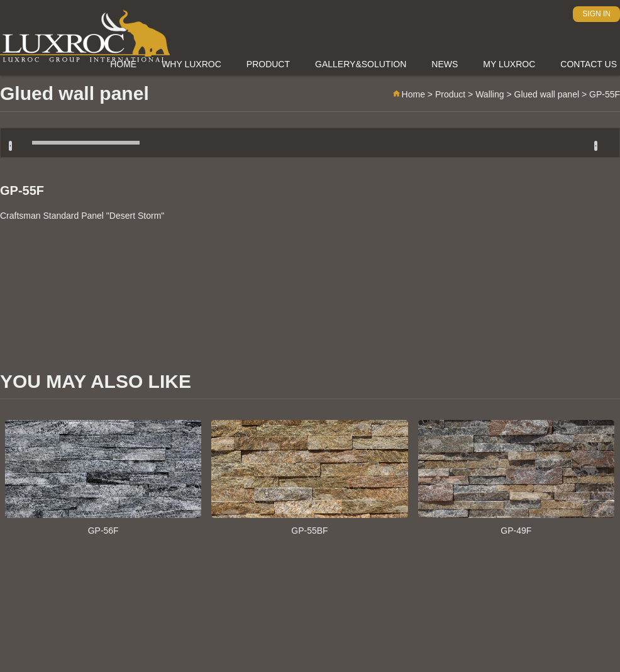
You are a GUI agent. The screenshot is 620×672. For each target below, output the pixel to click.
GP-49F (516, 478)
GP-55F (22, 190)
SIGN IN (596, 14)
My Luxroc (509, 64)
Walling (490, 94)
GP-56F (103, 478)
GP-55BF (309, 478)
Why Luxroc (191, 64)
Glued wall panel (547, 94)
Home (408, 94)
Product (268, 64)
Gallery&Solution (361, 64)
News (445, 64)
